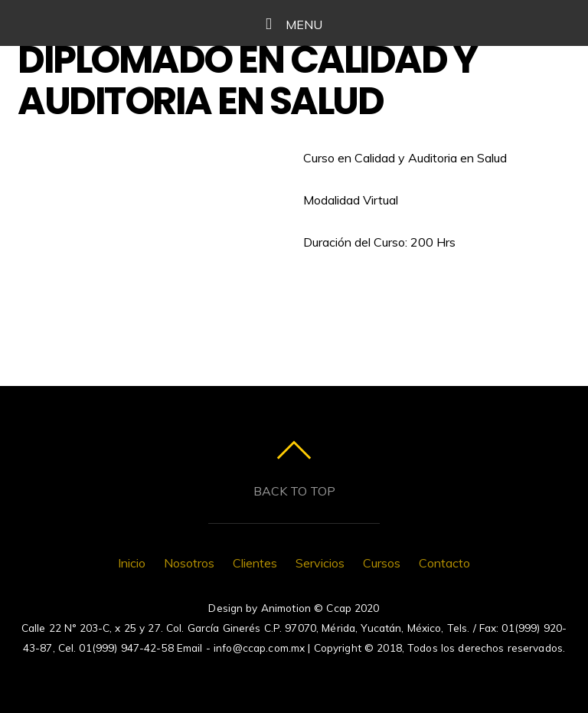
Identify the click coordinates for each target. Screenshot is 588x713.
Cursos (382, 563)
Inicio (132, 563)
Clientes (255, 563)
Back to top (294, 491)
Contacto (444, 563)
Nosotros (189, 563)
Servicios (320, 563)
